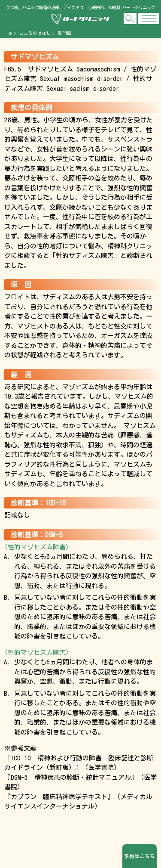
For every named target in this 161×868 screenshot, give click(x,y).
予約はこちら (139, 856)
